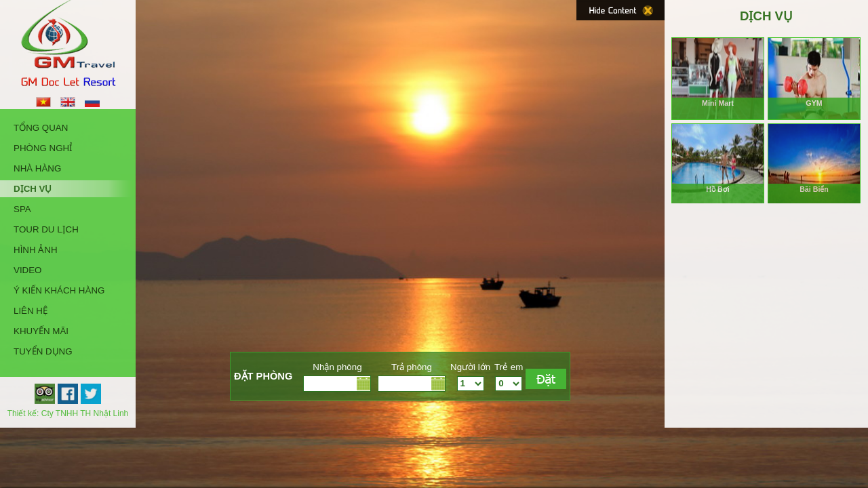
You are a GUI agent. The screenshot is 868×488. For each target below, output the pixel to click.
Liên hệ (31, 311)
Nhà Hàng (37, 168)
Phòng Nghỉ (43, 148)
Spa (22, 209)
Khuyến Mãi (41, 331)
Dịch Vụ (33, 189)
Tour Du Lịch (46, 229)
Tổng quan (41, 128)
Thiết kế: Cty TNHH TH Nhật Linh (68, 413)
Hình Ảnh (36, 250)
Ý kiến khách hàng (59, 290)
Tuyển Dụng (43, 351)
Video (27, 270)
